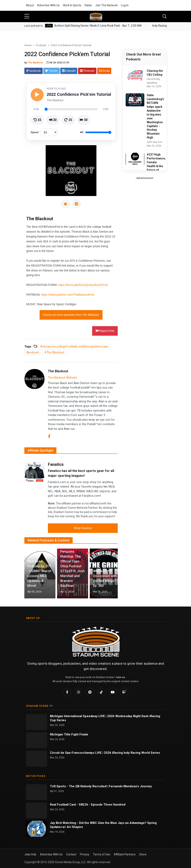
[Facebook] (49, 437)
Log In (125, 5)
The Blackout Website (62, 378)
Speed (35, 132)
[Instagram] (79, 692)
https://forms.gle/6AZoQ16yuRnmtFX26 (83, 285)
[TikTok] (101, 692)
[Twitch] (124, 692)
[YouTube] (113, 692)
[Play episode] (37, 95)
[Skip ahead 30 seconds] (84, 120)
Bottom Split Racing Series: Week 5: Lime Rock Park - (98, 25)
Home (28, 45)
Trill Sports (58, 786)
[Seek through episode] (71, 109)
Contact (71, 854)
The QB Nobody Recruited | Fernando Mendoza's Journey (110, 786)
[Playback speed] (49, 132)
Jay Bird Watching (63, 823)
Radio (88, 5)
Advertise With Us (48, 5)
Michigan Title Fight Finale (69, 734)
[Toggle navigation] (165, 16)
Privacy (85, 854)
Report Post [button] (105, 331)
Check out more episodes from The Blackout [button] (71, 315)
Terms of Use (102, 854)
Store (143, 854)
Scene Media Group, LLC (70, 862)
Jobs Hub (30, 854)
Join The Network (106, 5)
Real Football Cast (63, 805)
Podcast (41, 45)
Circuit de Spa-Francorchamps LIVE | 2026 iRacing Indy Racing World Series (105, 753)
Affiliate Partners (125, 854)
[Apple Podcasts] (66, 204)
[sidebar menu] (27, 16)
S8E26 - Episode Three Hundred (102, 805)
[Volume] (98, 132)
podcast (34, 352)
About (30, 5)
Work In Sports (72, 5)
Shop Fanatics (83, 528)
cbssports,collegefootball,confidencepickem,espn (75, 346)
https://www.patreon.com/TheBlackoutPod (68, 295)
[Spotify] (77, 204)
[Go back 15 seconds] (37, 120)
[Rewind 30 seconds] (53, 120)
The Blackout (35, 63)
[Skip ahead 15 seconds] (68, 120)
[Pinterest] (90, 692)
